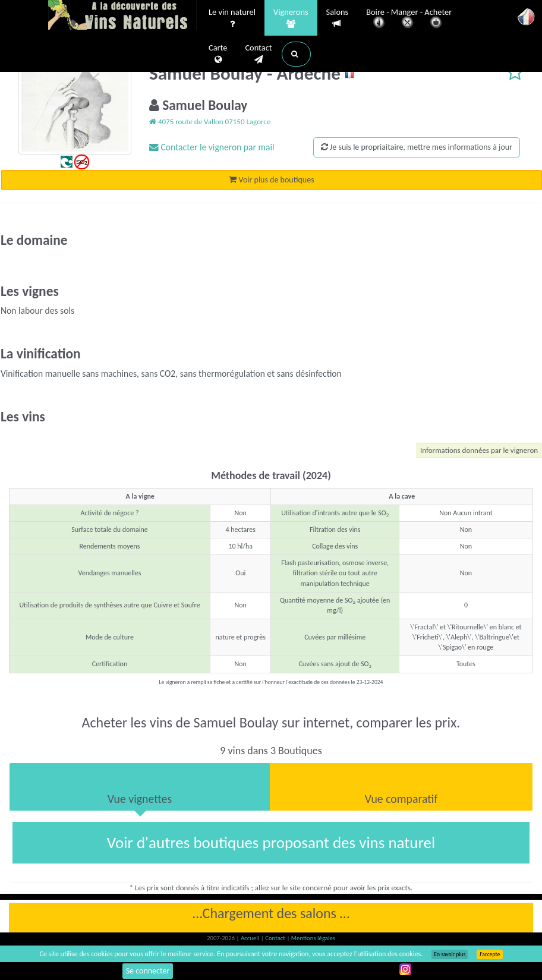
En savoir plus (450, 954)
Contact (258, 54)
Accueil (251, 938)
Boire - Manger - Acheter (409, 19)
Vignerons (291, 18)
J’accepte (489, 954)
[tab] (140, 787)
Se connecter (148, 971)
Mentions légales (313, 938)
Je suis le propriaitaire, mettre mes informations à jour (417, 147)
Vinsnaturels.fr (122, 16)
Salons (338, 18)
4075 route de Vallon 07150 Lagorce (210, 122)
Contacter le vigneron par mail (212, 147)
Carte (218, 54)
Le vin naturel (232, 18)
